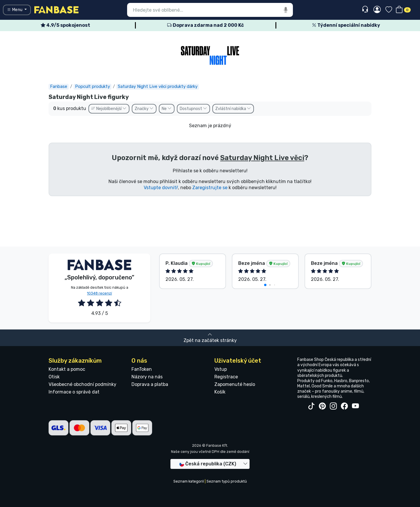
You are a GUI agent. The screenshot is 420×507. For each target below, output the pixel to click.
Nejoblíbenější (109, 109)
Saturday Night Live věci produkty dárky (158, 86)
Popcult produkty (92, 86)
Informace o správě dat (74, 392)
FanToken (142, 369)
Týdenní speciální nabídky (346, 25)
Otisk (54, 377)
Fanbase (59, 86)
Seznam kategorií (189, 481)
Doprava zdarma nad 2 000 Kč (205, 25)
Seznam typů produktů (227, 481)
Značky (144, 109)
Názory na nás (147, 377)
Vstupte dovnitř (161, 188)
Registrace (226, 377)
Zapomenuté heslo (235, 384)
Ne (167, 109)
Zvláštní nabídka (233, 109)
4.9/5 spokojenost (65, 25)
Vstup (221, 369)
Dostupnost (193, 109)
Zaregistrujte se (210, 188)
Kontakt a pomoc (67, 369)
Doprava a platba (150, 384)
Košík (220, 392)
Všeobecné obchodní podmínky (82, 384)
